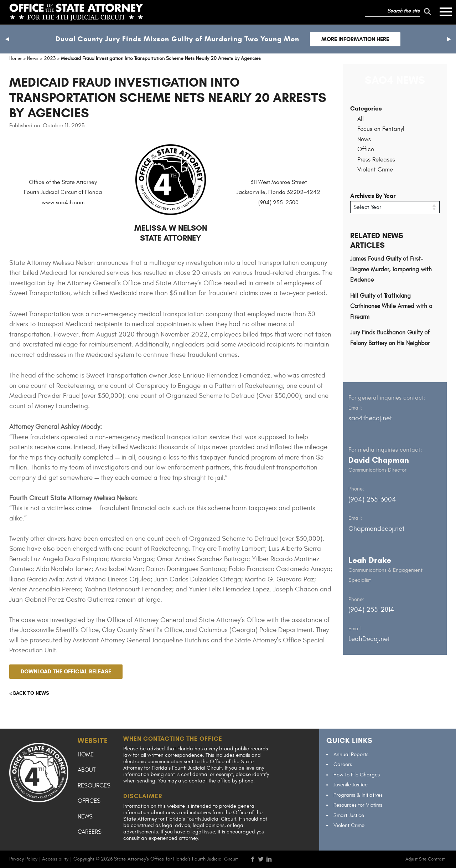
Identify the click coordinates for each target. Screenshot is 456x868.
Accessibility (55, 859)
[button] (7, 39)
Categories (366, 109)
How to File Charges (357, 775)
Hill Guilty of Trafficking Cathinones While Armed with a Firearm (391, 306)
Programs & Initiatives (358, 795)
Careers (90, 832)
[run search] (427, 11)
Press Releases (376, 160)
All (361, 119)
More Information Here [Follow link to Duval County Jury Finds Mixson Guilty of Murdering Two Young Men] (355, 39)
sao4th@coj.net (370, 418)
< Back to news (29, 693)
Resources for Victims (358, 805)
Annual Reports (351, 754)
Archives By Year (373, 196)
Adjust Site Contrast (425, 859)
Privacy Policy (23, 859)
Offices (89, 801)
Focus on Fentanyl (381, 129)
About (87, 770)
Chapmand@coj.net (376, 529)
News (364, 139)
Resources (94, 786)
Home (86, 755)
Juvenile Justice (351, 785)
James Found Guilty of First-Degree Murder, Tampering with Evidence (391, 269)
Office (366, 149)
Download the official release (66, 671)
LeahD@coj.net (369, 639)
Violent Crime (375, 170)
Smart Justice (349, 815)
